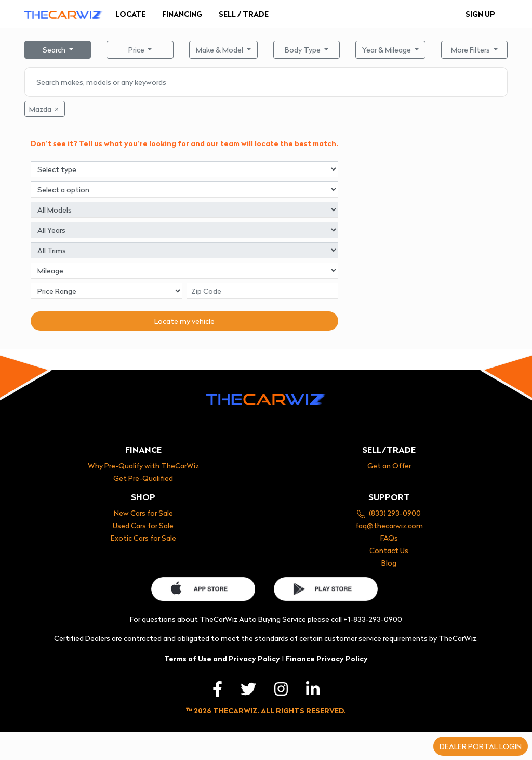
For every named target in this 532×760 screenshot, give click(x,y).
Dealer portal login (481, 746)
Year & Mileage (387, 50)
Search (55, 50)
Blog (389, 563)
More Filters (471, 50)
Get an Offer (389, 466)
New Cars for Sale (143, 513)
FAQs (389, 538)
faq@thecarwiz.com (389, 525)
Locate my (184, 321)
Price (137, 50)
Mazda (45, 109)
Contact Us (389, 550)
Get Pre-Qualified (143, 478)
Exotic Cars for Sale (143, 538)
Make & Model (220, 50)
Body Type (303, 50)
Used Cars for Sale (143, 525)
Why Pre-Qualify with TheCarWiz (143, 466)
